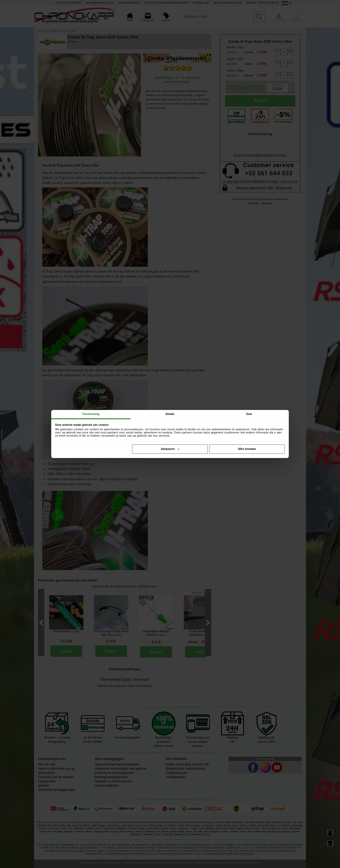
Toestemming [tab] (91, 414)
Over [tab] (249, 414)
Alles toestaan (247, 449)
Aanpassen (170, 449)
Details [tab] (170, 414)
